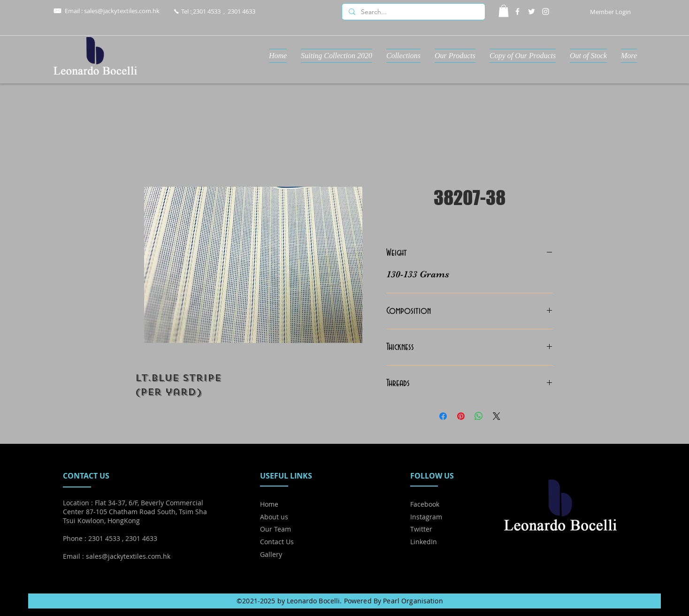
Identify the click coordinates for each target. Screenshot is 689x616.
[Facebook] (517, 11)
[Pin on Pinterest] (461, 416)
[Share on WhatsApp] (479, 416)
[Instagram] (546, 11)
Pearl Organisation (413, 601)
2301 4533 (207, 11)
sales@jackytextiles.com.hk (122, 11)
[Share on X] (497, 416)
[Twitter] (532, 11)
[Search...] (413, 12)
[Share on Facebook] (443, 416)
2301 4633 (241, 11)
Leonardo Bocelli (313, 601)
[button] (504, 11)
